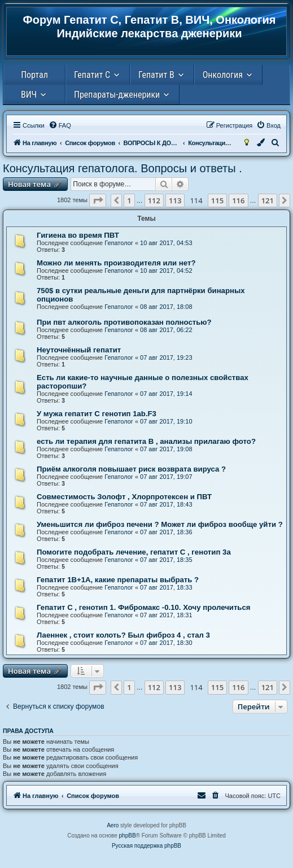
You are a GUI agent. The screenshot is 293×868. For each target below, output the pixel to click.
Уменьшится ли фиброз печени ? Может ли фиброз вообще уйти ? (160, 524)
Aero (113, 825)
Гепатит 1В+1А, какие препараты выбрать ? (118, 580)
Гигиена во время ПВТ (78, 235)
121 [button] (268, 200)
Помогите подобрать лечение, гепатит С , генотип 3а (134, 552)
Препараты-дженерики (117, 95)
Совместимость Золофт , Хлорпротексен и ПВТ (124, 497)
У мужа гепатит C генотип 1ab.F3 (97, 414)
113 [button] (175, 200)
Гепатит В (156, 75)
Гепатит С (92, 75)
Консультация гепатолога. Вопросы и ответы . (123, 168)
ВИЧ (29, 95)
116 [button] (238, 200)
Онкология (223, 75)
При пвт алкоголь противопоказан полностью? (124, 322)
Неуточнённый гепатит (79, 350)
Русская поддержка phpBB (146, 846)
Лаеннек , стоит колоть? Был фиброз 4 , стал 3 (123, 635)
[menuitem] (60, 125)
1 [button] (129, 200)
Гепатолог (119, 243)
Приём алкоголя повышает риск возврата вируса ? (131, 469)
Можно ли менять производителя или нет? (116, 263)
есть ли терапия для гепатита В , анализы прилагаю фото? (146, 441)
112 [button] (154, 200)
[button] (98, 200)
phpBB (128, 836)
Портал (34, 75)
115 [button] (217, 200)
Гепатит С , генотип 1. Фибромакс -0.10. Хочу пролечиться (144, 607)
